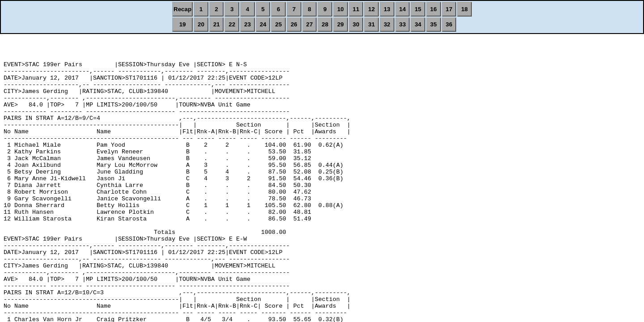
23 (248, 24)
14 (403, 9)
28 (325, 24)
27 (310, 24)
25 (278, 24)
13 (387, 9)
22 (232, 24)
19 (183, 24)
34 (418, 24)
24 (263, 24)
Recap (182, 9)
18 (464, 9)
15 (418, 9)
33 (403, 24)
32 (387, 24)
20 (201, 24)
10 (341, 9)
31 (371, 24)
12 (371, 9)
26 (294, 24)
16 (434, 9)
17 (449, 9)
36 (449, 24)
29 (341, 24)
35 (434, 24)
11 (356, 9)
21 (217, 24)
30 (356, 24)
